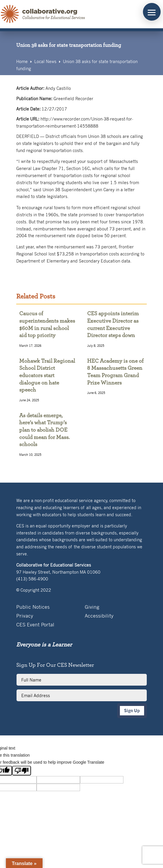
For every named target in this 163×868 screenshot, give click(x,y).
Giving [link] (92, 607)
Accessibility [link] (99, 616)
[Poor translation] (22, 771)
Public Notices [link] (33, 607)
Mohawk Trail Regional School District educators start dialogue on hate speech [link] (47, 376)
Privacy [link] (25, 616)
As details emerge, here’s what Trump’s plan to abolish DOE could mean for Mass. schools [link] (44, 430)
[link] (43, 14)
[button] (152, 12)
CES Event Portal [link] (35, 625)
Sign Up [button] (132, 711)
